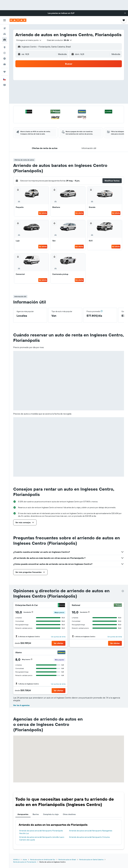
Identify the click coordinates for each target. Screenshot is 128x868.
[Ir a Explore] (5, 47)
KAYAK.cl (16, 859)
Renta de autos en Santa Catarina (91, 859)
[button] (125, 13)
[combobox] (29, 40)
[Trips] (5, 72)
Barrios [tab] (36, 814)
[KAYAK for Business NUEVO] (5, 64)
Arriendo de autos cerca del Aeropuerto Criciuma (89, 837)
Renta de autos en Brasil (67, 859)
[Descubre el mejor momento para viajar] (5, 59)
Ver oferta (43, 213)
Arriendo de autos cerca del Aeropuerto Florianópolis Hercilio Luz (41, 832)
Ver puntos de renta (58, 637)
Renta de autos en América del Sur (43, 859)
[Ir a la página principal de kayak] (18, 20)
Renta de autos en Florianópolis (25, 862)
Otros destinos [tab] (69, 814)
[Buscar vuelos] (5, 28)
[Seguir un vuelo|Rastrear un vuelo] (5, 53)
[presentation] (123, 591)
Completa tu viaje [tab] (51, 814)
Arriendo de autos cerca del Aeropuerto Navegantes (91, 831)
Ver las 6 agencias (21, 705)
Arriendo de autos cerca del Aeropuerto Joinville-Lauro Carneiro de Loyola (42, 838)
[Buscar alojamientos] (5, 34)
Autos (25, 859)
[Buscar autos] (5, 40)
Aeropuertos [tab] (23, 814)
